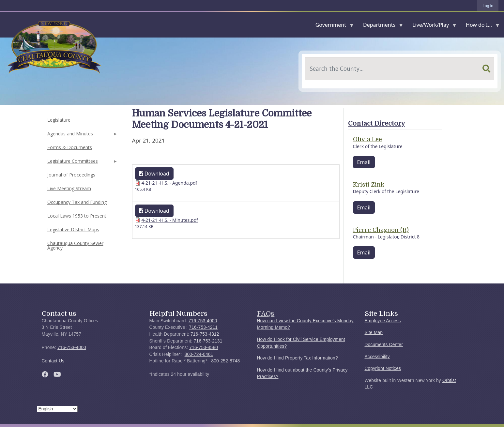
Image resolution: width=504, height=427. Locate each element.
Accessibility (377, 357)
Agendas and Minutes (82, 136)
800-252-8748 (225, 361)
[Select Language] (57, 409)
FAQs (266, 313)
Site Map (374, 333)
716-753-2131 (208, 341)
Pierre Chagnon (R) (381, 230)
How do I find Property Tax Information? (298, 358)
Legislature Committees (82, 163)
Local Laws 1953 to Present (77, 216)
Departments (381, 26)
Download (154, 174)
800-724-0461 (199, 354)
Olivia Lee (367, 139)
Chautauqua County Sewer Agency (75, 245)
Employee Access (383, 321)
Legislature (59, 120)
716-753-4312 (205, 334)
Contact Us (53, 361)
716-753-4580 (204, 348)
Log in (488, 6)
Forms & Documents (70, 147)
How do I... (480, 26)
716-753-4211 (203, 327)
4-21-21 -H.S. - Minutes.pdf (170, 220)
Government (332, 26)
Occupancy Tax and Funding (77, 202)
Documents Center (384, 345)
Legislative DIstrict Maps (73, 229)
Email (364, 162)
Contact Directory (377, 123)
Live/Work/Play (432, 26)
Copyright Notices (383, 368)
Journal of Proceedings (71, 175)
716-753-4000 (72, 348)
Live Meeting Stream (69, 188)
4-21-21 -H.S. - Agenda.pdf (169, 183)
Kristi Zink (369, 185)
